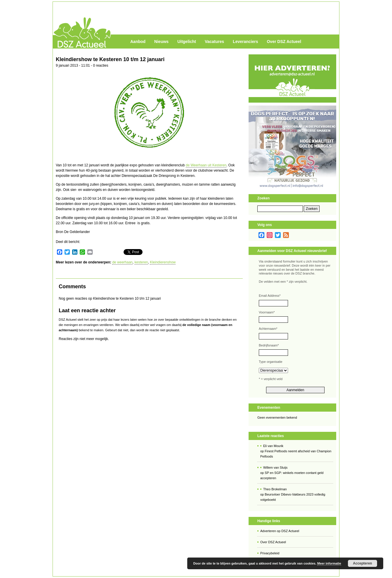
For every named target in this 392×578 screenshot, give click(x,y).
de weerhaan (122, 262)
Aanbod (138, 42)
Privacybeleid (270, 553)
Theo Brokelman (275, 489)
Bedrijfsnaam (269, 345)
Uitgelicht (187, 42)
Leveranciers (245, 42)
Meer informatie (329, 563)
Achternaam (268, 329)
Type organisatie (271, 362)
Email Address (270, 296)
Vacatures (214, 42)
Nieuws (161, 42)
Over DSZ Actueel (284, 42)
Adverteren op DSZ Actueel (280, 531)
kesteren (141, 262)
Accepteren (362, 563)
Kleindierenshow (163, 262)
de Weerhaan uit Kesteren (206, 165)
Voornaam (267, 312)
